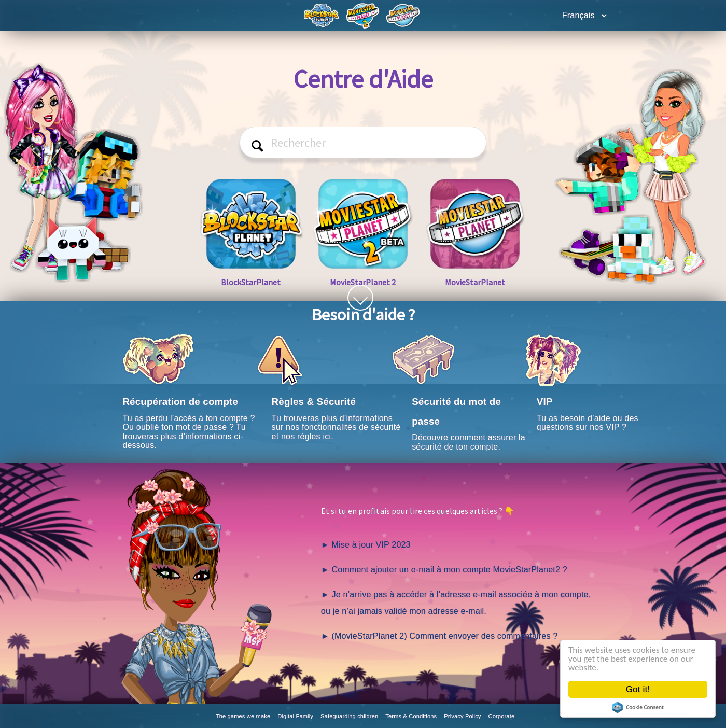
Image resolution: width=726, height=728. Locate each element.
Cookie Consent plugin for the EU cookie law (638, 707)
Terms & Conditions (411, 716)
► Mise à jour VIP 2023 (366, 545)
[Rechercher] (363, 142)
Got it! (639, 689)
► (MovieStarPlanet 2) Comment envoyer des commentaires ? (439, 636)
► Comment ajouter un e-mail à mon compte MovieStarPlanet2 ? (444, 570)
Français (580, 15)
